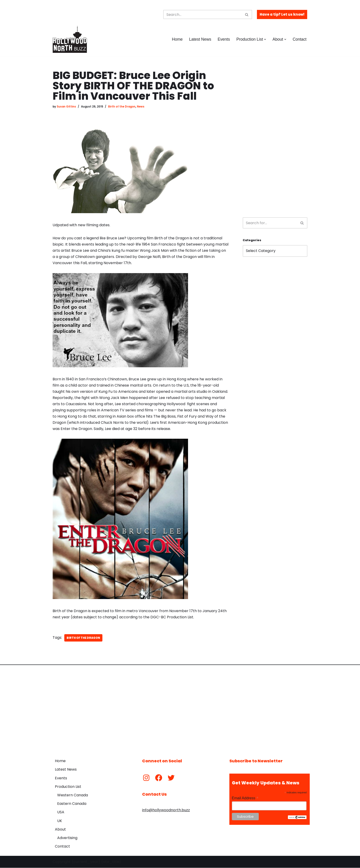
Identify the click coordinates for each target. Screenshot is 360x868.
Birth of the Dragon (122, 107)
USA (61, 813)
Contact (300, 39)
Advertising (67, 838)
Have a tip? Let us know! (282, 14)
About (60, 830)
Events (224, 39)
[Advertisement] (275, 139)
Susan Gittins (66, 107)
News (141, 107)
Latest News (200, 39)
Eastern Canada (72, 804)
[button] (265, 39)
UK (60, 821)
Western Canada (73, 796)
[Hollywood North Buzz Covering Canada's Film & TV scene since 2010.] (70, 39)
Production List (68, 787)
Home (177, 39)
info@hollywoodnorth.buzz (166, 810)
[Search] (202, 14)
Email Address (245, 799)
